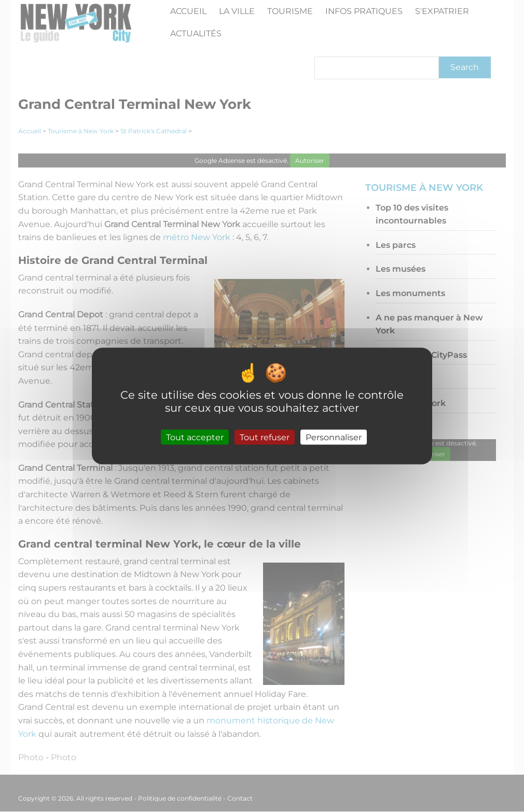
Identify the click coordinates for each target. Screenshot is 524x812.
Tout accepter (195, 437)
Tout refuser (265, 437)
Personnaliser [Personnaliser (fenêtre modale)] (334, 437)
